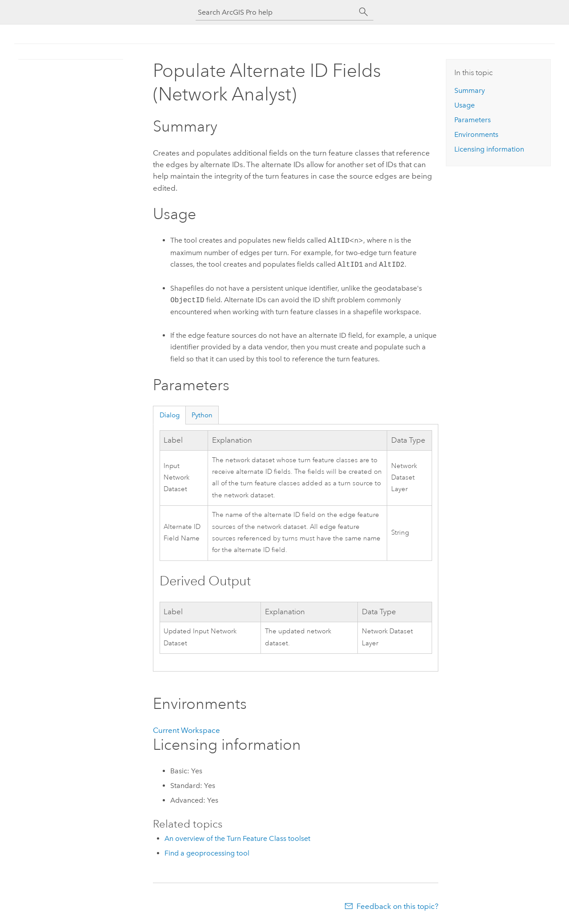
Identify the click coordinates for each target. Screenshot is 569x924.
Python (202, 415)
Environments (476, 134)
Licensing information (489, 149)
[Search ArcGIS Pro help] (276, 12)
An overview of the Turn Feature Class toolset (237, 838)
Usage (465, 105)
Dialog (170, 415)
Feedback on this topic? (397, 906)
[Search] (364, 12)
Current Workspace (186, 730)
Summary (470, 90)
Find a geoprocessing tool (207, 853)
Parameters (473, 120)
